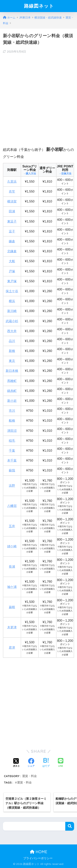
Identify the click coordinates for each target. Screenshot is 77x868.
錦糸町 (12, 391)
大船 (12, 261)
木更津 (12, 627)
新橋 (12, 351)
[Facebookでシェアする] (31, 763)
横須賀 (12, 201)
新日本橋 (12, 371)
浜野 (12, 486)
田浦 (12, 211)
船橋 (12, 421)
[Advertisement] (38, 97)
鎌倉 (12, 241)
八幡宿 (12, 506)
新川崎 (12, 311)
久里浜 (12, 182)
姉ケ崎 (12, 546)
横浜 (12, 301)
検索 (70, 826)
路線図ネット (39, 6)
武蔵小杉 (12, 321)
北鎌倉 (12, 251)
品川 (12, 341)
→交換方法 (65, 174)
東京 (12, 361)
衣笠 (12, 191)
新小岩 (12, 401)
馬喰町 (12, 381)
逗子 (12, 231)
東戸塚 (12, 281)
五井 (12, 526)
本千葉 (12, 460)
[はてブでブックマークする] (46, 763)
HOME (39, 852)
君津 (12, 648)
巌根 (12, 607)
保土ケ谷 (12, 291)
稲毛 (12, 441)
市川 (12, 411)
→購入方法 (30, 174)
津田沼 (12, 431)
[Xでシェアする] (16, 763)
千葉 (12, 451)
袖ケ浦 (12, 587)
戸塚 (12, 271)
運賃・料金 (29, 776)
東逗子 (12, 221)
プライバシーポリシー (38, 858)
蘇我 (12, 470)
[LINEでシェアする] (61, 763)
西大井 (12, 331)
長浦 (12, 567)
